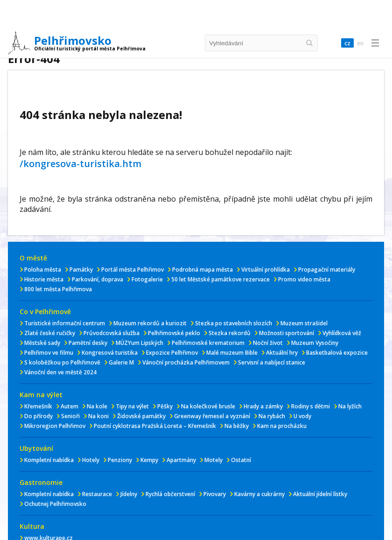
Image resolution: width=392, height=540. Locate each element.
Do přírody (38, 416)
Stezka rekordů (230, 333)
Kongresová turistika (110, 353)
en (360, 43)
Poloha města (43, 270)
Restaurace (97, 494)
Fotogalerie (147, 279)
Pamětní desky (88, 343)
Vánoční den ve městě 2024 (60, 372)
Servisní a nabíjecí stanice (272, 362)
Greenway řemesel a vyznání (212, 416)
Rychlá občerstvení (170, 494)
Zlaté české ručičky (50, 333)
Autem (70, 406)
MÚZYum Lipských (140, 343)
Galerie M (121, 362)
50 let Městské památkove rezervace (220, 279)
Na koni (98, 416)
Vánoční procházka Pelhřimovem (186, 362)
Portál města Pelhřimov (133, 270)
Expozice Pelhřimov (172, 353)
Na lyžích (350, 406)
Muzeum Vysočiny (315, 343)
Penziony (120, 460)
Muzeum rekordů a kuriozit (150, 323)
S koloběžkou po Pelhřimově (62, 362)
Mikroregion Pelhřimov (55, 426)
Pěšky (165, 406)
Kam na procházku (282, 426)
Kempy (149, 460)
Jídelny (129, 494)
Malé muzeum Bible (232, 353)
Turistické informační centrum (65, 323)
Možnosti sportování (287, 333)
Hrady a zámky (263, 406)
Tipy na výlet (132, 406)
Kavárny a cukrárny (259, 494)
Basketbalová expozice (337, 353)
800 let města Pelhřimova (58, 289)
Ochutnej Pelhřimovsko (55, 504)
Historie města (44, 279)
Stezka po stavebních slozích (234, 323)
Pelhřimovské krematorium (208, 343)
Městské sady (42, 343)
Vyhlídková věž (342, 333)
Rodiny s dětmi (311, 406)
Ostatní (241, 460)
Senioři (70, 416)
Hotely (91, 460)
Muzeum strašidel (304, 323)
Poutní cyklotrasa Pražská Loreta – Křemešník (155, 426)
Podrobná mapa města (203, 270)
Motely (213, 460)
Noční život (268, 343)
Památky (81, 270)
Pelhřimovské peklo (174, 333)
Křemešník (38, 406)
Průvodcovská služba (112, 333)
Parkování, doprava (98, 279)
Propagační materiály (327, 270)
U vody (302, 416)
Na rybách (272, 416)
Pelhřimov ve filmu (49, 353)
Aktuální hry (282, 353)
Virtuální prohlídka (266, 270)
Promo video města (304, 279)
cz (347, 43)
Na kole (97, 406)
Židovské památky (141, 416)
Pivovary (215, 494)
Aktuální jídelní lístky (320, 494)
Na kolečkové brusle (208, 406)
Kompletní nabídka (49, 460)
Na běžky (237, 426)
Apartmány (181, 460)
